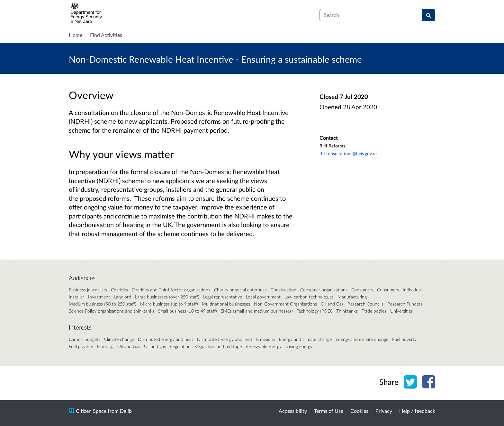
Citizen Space (91, 411)
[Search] (429, 15)
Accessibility (293, 411)
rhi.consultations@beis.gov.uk (349, 153)
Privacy (384, 411)
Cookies (359, 411)
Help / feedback (417, 411)
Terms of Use (329, 411)
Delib (126, 411)
